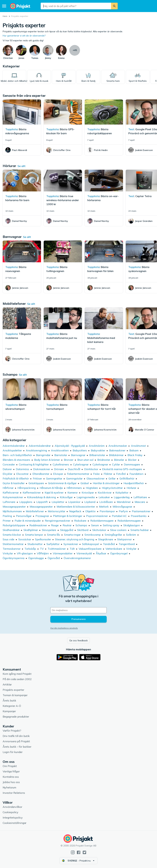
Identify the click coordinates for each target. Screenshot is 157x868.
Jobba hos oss (11, 782)
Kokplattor (122, 493)
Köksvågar (66, 497)
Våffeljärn (43, 553)
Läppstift (42, 502)
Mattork (104, 507)
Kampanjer (9, 711)
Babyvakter (98, 450)
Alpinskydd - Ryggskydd (70, 446)
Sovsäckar (25, 539)
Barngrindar (43, 455)
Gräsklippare (36, 483)
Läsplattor (58, 502)
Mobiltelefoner (35, 511)
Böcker (132, 460)
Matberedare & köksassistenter (76, 507)
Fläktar (108, 474)
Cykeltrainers (61, 464)
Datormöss (22, 469)
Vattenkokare (114, 549)
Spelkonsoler (43, 539)
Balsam (134, 450)
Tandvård (109, 544)
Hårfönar (8, 488)
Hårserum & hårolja (51, 488)
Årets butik (9, 700)
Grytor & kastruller (14, 483)
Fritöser (37, 478)
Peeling (7, 516)
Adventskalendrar (14, 446)
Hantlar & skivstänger (106, 483)
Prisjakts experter (13, 690)
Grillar (112, 478)
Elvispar (58, 474)
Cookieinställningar (14, 823)
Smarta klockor (12, 535)
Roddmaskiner (38, 525)
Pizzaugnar (42, 516)
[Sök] (114, 6)
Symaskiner (71, 544)
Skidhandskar (11, 530)
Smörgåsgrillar (113, 535)
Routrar (67, 525)
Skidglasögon (132, 525)
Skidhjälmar (31, 530)
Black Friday (135, 455)
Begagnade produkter (16, 717)
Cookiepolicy (10, 812)
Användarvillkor (12, 807)
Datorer (7, 469)
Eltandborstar (41, 474)
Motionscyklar (56, 511)
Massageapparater (14, 507)
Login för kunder (13, 752)
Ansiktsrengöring (36, 450)
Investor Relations (14, 793)
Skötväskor (99, 530)
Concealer (9, 464)
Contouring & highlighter (34, 464)
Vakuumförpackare (90, 549)
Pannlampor (107, 511)
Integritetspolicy (13, 818)
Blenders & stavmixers (16, 460)
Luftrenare (9, 502)
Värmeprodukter (63, 553)
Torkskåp (30, 549)
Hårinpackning (27, 488)
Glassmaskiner (95, 478)
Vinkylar (131, 549)
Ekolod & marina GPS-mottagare (122, 469)
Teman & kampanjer (15, 695)
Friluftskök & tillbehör (16, 478)
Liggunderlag (122, 497)
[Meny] (4, 6)
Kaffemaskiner (32, 493)
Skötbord (83, 530)
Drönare (59, 469)
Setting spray (111, 525)
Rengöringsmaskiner (57, 521)
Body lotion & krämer (47, 460)
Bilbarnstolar (97, 455)
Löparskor (74, 502)
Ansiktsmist (138, 446)
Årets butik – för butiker (17, 747)
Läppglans (26, 502)
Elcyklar (7, 474)
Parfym (123, 511)
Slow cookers (118, 530)
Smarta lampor (34, 535)
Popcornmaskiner (97, 516)
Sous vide (8, 539)
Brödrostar (104, 460)
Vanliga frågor (11, 771)
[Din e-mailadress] (78, 610)
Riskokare (80, 521)
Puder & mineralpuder (28, 521)
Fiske (96, 474)
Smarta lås (53, 535)
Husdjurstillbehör (134, 483)
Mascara (140, 502)
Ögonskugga (36, 558)
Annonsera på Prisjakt (16, 741)
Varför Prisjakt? (12, 731)
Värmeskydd (84, 553)
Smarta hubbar (140, 530)
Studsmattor (35, 544)
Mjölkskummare (12, 511)
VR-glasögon (25, 553)
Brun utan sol (85, 460)
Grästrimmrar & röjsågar (62, 483)
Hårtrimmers (74, 488)
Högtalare (92, 488)
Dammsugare (132, 464)
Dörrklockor (91, 469)
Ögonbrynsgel (119, 553)
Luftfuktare (140, 497)
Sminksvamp (93, 535)
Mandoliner (124, 502)
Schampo (81, 525)
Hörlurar (131, 488)
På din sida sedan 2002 (17, 679)
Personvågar (24, 516)
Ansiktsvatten (60, 450)
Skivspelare (49, 530)
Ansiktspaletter (12, 450)
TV (42, 549)
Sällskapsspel (90, 544)
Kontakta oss (11, 777)
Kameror (73, 493)
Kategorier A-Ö (12, 706)
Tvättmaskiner (57, 549)
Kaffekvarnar (11, 493)
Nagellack (75, 511)
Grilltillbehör (127, 478)
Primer (7, 521)
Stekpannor (124, 539)
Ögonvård (54, 558)
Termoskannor (12, 549)
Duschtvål (74, 469)
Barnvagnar (78, 455)
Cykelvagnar (81, 464)
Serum (95, 525)
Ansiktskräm (97, 446)
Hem (5, 16)
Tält (72, 549)
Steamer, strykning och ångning (75, 539)
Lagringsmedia (86, 497)
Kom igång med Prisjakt (17, 674)
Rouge (55, 525)
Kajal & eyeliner (54, 493)
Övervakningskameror (77, 558)
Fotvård (121, 474)
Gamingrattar (54, 478)
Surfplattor (53, 544)
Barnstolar (61, 455)
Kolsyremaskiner (13, 497)
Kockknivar (105, 493)
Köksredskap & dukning (41, 497)
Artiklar (7, 684)
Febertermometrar (78, 474)
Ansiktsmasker (118, 446)
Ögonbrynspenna (13, 558)
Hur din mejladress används (64, 628)
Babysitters (80, 450)
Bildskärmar (116, 455)
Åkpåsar (101, 553)
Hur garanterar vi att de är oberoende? (24, 36)
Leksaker (104, 497)
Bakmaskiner (117, 450)
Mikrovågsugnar (122, 507)
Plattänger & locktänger (68, 516)
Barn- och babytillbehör (17, 455)
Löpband (90, 502)
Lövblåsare (106, 502)
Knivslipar (88, 493)
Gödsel (85, 483)
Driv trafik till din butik (16, 736)
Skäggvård (67, 530)
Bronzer (69, 460)
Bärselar (119, 460)
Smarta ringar (72, 535)
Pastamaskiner (141, 511)
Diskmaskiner (42, 469)
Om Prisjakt (10, 766)
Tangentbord (127, 544)
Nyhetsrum (9, 787)
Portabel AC (119, 516)
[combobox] (76, 6)
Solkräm (131, 535)
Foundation (136, 474)
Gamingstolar (74, 478)
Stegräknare (106, 539)
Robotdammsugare (102, 521)
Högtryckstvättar (112, 488)
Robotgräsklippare (14, 525)
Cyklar (116, 464)
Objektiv (90, 511)
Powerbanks (139, 516)
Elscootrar (22, 474)
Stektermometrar (13, 544)
